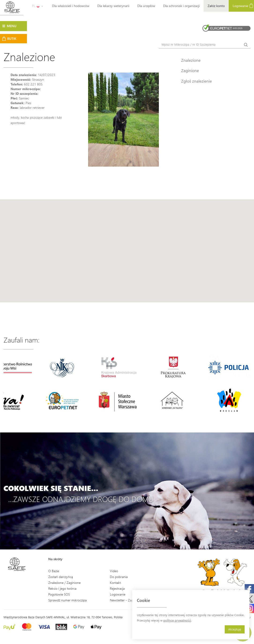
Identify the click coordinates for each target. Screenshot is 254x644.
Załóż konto (216, 6)
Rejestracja (117, 588)
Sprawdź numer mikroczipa (67, 600)
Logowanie (118, 594)
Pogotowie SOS (59, 594)
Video (114, 571)
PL (37, 6)
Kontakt (115, 583)
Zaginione (190, 70)
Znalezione (191, 60)
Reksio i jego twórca (62, 588)
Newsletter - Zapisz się (126, 600)
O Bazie (54, 571)
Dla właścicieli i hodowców (71, 6)
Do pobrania (119, 577)
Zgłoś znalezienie (196, 81)
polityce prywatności (177, 620)
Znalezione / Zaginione (64, 583)
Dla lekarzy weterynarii (113, 6)
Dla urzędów (146, 6)
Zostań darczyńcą (61, 577)
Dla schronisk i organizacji (181, 6)
